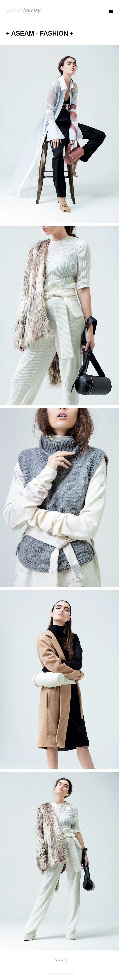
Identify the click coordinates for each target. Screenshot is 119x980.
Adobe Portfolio (66, 973)
